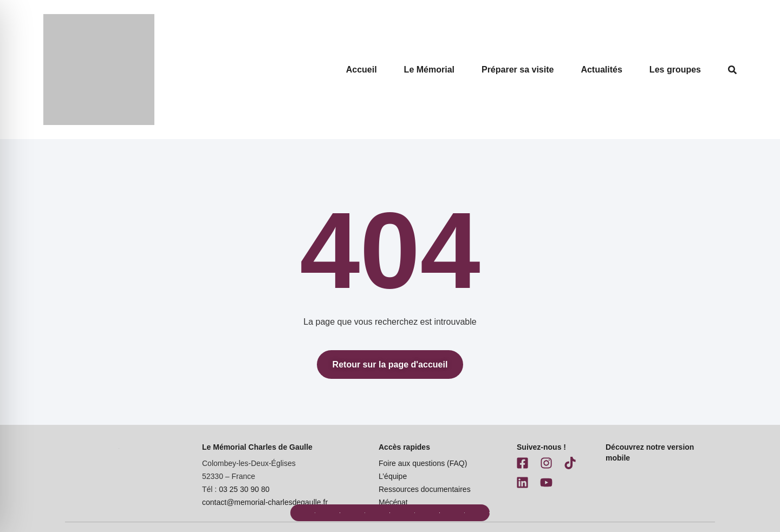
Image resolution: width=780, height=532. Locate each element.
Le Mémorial (429, 70)
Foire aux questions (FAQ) (423, 463)
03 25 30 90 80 (244, 489)
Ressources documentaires (425, 489)
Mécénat (393, 502)
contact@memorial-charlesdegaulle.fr (265, 502)
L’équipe (393, 476)
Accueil (362, 70)
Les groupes (675, 70)
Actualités (601, 70)
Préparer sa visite (518, 70)
